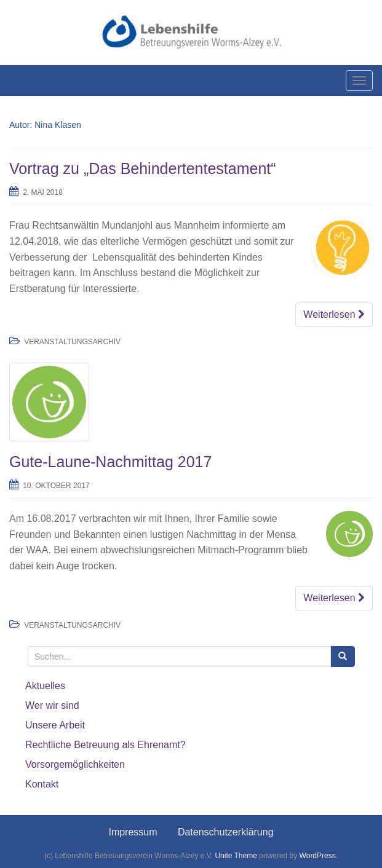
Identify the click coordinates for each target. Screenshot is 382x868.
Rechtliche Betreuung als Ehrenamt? (105, 745)
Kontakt (42, 784)
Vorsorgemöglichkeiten (75, 764)
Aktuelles (45, 686)
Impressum (133, 832)
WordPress (318, 856)
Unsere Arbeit (55, 725)
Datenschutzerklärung (226, 832)
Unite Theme (236, 856)
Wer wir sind (52, 705)
